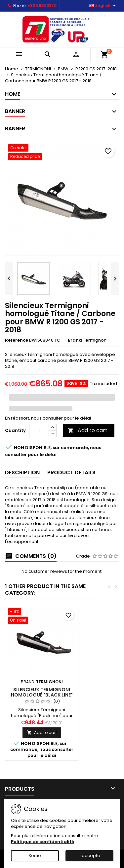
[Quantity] (39, 431)
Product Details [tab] (71, 472)
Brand (75, 340)
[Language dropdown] (103, 6)
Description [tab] (22, 472)
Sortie (35, 856)
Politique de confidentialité (42, 842)
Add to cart (88, 430)
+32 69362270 (42, 5)
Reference (17, 340)
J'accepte (89, 856)
